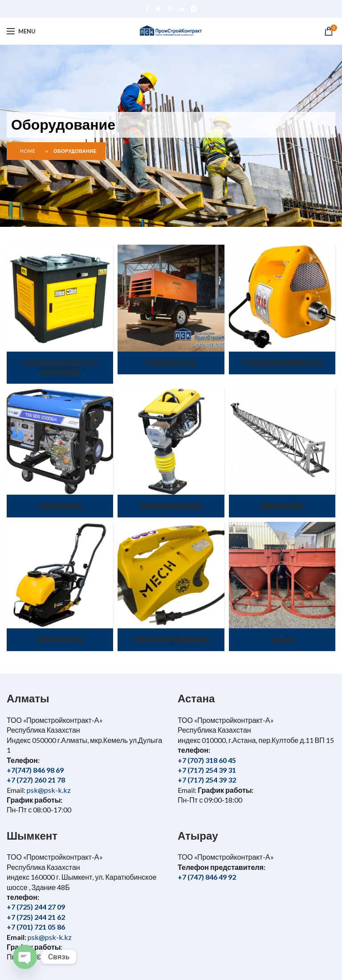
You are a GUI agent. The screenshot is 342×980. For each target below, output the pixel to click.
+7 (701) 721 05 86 (36, 927)
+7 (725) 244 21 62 (36, 917)
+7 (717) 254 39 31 (207, 770)
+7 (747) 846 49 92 (207, 877)
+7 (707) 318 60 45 (207, 760)
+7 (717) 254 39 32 (207, 780)
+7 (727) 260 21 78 (36, 780)
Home (28, 151)
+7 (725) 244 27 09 (36, 907)
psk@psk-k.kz (48, 790)
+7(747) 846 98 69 (35, 770)
